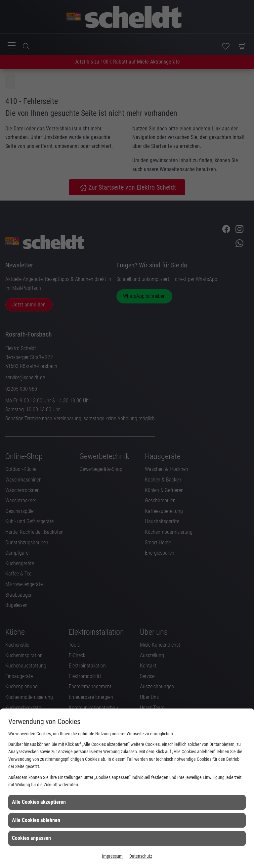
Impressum (112, 856)
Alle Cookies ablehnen (36, 820)
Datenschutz (141, 856)
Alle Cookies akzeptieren (39, 802)
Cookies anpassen (31, 838)
